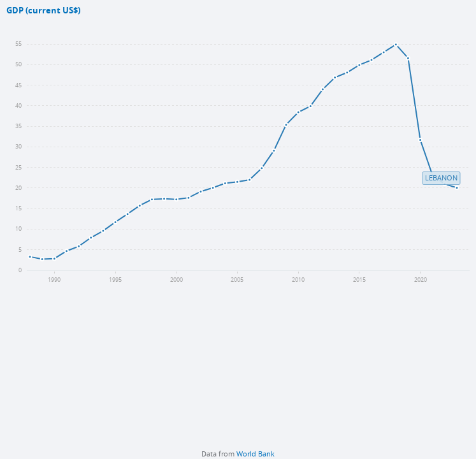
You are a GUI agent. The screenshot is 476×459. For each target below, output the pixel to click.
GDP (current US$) (43, 11)
